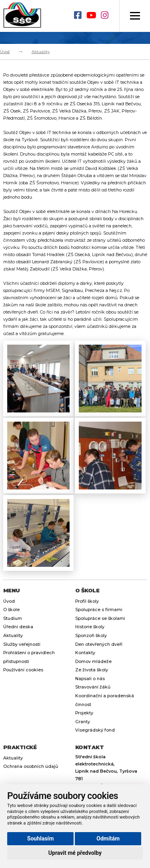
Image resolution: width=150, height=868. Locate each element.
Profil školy (87, 601)
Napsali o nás (90, 679)
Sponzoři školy (91, 636)
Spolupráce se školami (100, 618)
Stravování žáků (93, 687)
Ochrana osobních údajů (31, 766)
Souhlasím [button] (41, 838)
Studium (13, 618)
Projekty (84, 713)
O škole (11, 610)
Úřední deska (18, 627)
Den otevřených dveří (99, 644)
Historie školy (90, 627)
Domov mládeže (93, 662)
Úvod (5, 52)
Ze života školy (92, 670)
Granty (83, 722)
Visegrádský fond (95, 730)
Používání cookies (23, 670)
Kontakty (85, 653)
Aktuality (41, 52)
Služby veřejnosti (22, 644)
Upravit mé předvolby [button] (75, 853)
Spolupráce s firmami (99, 610)
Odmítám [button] (108, 838)
